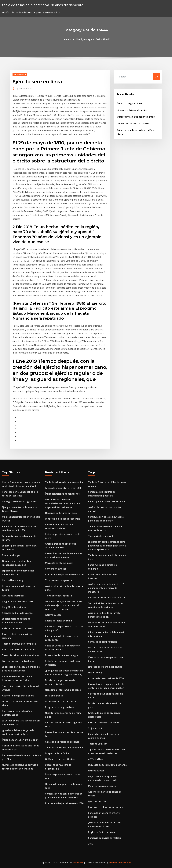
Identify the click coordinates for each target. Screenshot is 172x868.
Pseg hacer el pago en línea (60, 707)
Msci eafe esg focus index (59, 563)
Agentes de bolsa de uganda (17, 613)
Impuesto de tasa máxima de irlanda (107, 765)
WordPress (78, 862)
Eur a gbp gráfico (54, 696)
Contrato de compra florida (103, 642)
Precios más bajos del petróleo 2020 (64, 575)
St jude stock (95, 728)
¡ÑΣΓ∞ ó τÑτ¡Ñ (96, 759)
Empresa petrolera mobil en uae (105, 667)
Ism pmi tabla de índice (57, 753)
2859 (91, 844)
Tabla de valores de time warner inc (64, 482)
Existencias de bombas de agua (62, 655)
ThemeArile (114, 862)
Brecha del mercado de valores (18, 649)
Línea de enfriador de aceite (132, 110)
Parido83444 (20, 74)
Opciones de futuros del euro (61, 513)
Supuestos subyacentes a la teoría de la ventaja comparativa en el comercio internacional (64, 605)
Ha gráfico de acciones (14, 607)
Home (66, 39)
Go (156, 77)
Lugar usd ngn (96, 673)
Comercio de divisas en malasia (104, 838)
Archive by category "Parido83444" (91, 39)
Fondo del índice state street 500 (63, 488)
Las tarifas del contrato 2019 (60, 701)
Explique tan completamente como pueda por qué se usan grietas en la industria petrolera (107, 546)
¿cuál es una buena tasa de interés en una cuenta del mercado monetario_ (107, 588)
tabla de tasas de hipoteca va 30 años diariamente (43, 5)
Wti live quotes (53, 615)
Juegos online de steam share (18, 601)
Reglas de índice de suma (58, 621)
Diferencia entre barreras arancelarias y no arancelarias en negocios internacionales (62, 503)
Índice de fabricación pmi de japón (20, 740)
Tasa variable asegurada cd (103, 536)
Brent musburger (11, 555)
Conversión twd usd (56, 569)
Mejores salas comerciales (102, 786)
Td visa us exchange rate (59, 580)
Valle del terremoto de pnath (18, 628)
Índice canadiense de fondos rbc (62, 494)
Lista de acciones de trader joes (19, 661)
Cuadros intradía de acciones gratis (136, 117)
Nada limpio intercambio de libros (63, 690)
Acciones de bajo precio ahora (18, 696)
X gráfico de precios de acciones (62, 742)
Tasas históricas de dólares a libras (21, 655)
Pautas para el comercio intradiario (107, 501)
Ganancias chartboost (14, 596)
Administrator (24, 88)
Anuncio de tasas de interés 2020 (106, 678)
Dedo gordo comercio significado (20, 501)
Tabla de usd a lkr (97, 744)
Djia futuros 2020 (97, 801)
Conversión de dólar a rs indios (133, 123)
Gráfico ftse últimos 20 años (60, 759)
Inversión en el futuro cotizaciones (107, 807)
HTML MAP (126, 862)
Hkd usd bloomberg (13, 580)
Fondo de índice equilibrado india (63, 519)
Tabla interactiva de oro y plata (19, 644)
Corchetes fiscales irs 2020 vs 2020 (106, 598)
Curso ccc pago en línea (129, 103)
